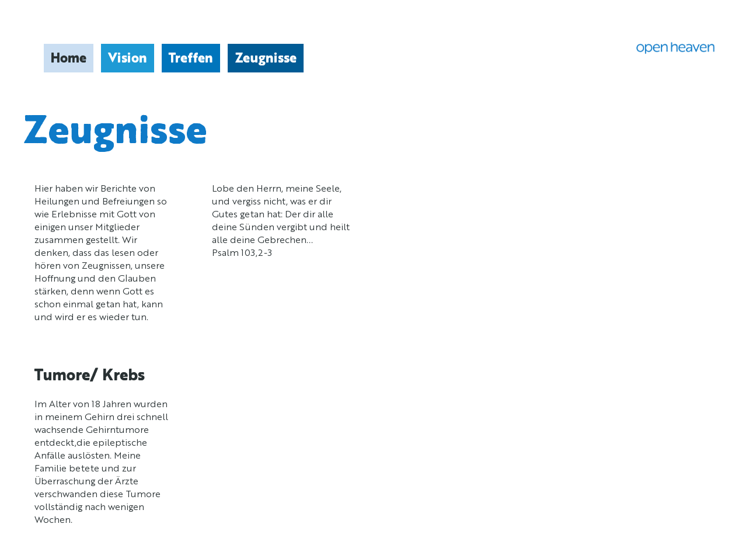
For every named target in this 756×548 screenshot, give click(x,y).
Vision (128, 59)
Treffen (191, 59)
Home (69, 59)
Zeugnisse (266, 59)
